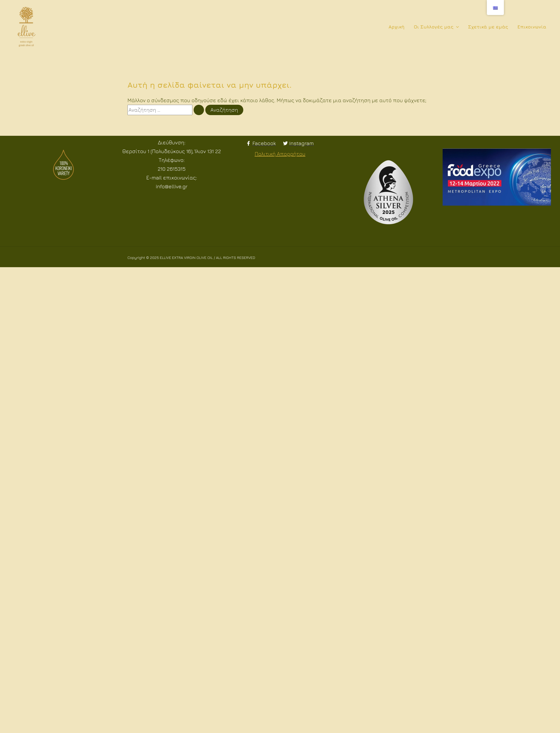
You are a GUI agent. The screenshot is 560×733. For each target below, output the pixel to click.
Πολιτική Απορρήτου (280, 154)
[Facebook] (261, 143)
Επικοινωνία (532, 27)
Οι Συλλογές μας (436, 27)
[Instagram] (298, 143)
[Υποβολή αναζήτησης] (199, 110)
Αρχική (397, 27)
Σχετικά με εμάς (488, 27)
